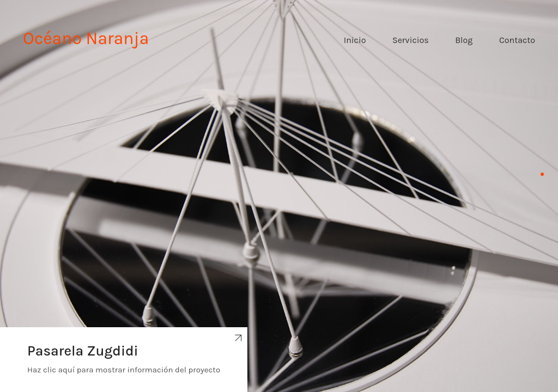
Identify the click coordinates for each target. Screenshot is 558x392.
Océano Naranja (86, 38)
